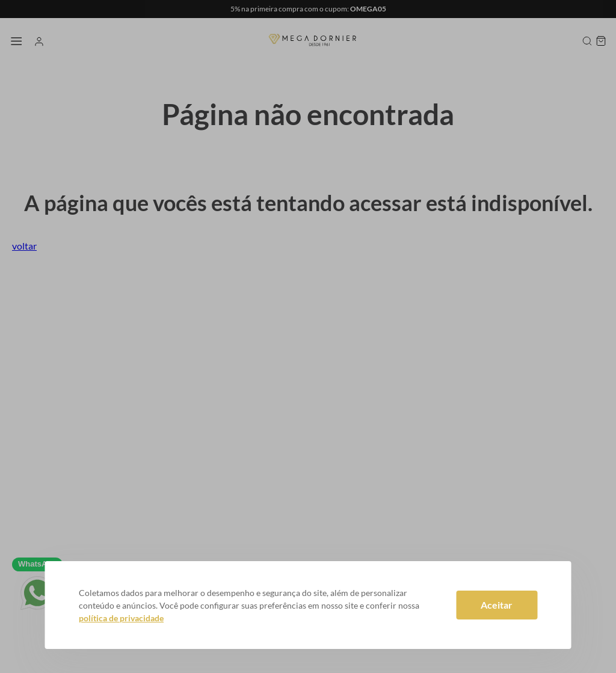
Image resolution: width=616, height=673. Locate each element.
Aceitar (497, 605)
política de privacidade (121, 618)
